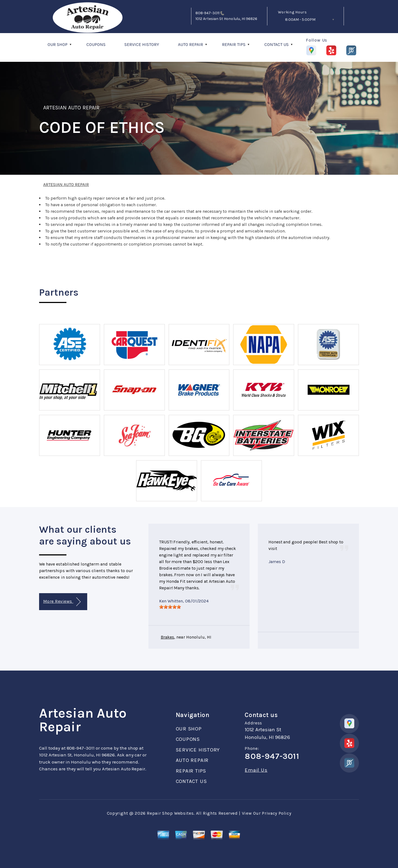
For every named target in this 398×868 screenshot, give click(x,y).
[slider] (170, 607)
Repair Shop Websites (170, 813)
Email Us (256, 770)
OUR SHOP (58, 44)
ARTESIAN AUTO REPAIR (71, 108)
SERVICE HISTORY (142, 44)
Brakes (167, 637)
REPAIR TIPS (234, 44)
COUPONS (96, 44)
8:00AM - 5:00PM (300, 20)
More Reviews (62, 602)
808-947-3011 (207, 13)
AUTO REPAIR (191, 44)
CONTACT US (276, 44)
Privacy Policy (276, 813)
